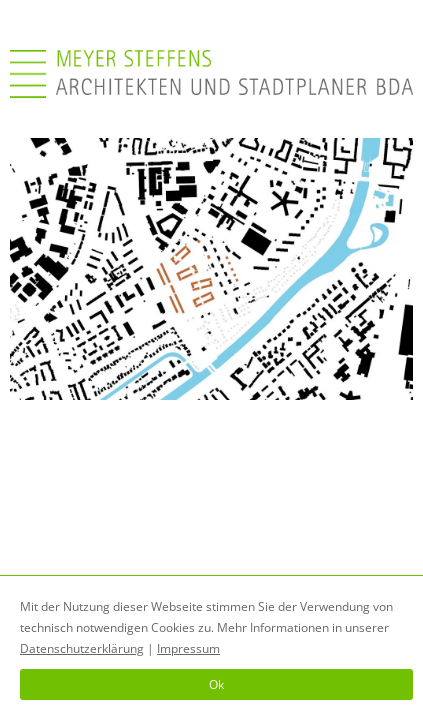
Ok (216, 684)
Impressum (188, 648)
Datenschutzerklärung (82, 648)
